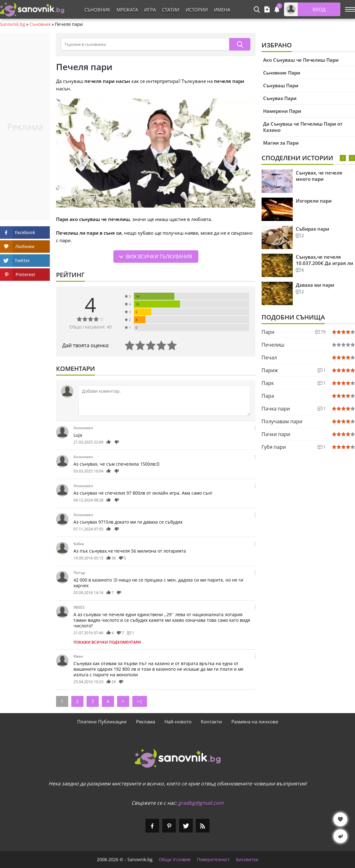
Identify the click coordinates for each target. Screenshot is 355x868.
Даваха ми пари (315, 285)
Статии (171, 10)
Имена (222, 10)
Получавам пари (282, 421)
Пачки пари (276, 434)
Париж (270, 370)
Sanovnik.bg (13, 24)
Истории (197, 10)
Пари (268, 332)
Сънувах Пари (280, 98)
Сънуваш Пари (281, 85)
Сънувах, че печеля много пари (319, 176)
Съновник (97, 10)
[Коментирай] (164, 400)
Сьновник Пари (282, 73)
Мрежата (127, 10)
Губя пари (274, 447)
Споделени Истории (297, 158)
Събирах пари (312, 229)
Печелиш (273, 345)
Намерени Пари (282, 111)
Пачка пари (276, 409)
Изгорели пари (314, 201)
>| (140, 701)
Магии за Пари (281, 143)
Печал (269, 357)
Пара (268, 396)
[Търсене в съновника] (145, 44)
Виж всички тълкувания (159, 257)
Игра (150, 10)
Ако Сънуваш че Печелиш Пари (301, 60)
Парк (268, 383)
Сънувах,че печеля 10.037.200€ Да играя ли (324, 260)
